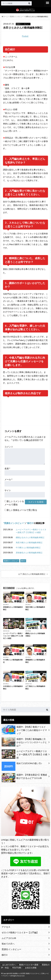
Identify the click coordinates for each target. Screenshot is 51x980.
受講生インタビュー (14, 523)
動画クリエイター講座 (29, 965)
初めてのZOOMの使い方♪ (22, 764)
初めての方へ (8, 944)
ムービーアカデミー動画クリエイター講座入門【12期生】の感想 (31, 531)
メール (8, 479)
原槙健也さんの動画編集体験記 (29, 553)
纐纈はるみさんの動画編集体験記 (30, 537)
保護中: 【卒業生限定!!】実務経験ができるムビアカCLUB (24, 777)
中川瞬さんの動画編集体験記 (28, 547)
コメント (9, 447)
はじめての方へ (9, 965)
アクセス (6, 927)
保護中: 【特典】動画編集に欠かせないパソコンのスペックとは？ (24, 742)
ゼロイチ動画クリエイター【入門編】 (20, 932)
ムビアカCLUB (9, 938)
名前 (7, 468)
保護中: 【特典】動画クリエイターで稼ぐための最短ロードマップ (24, 730)
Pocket (25, 36)
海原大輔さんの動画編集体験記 (29, 542)
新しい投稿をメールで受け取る (22, 510)
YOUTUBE (17, 968)
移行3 (30, 523)
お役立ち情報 (31, 968)
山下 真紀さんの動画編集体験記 (32, 574)
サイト (8, 490)
